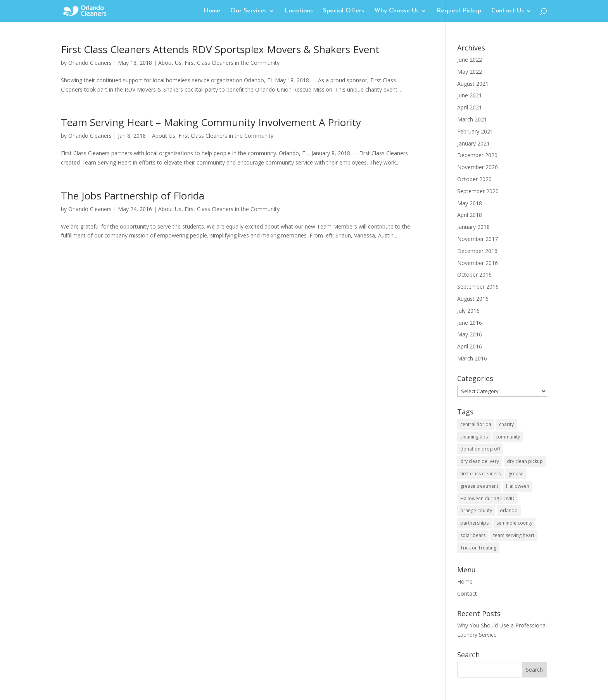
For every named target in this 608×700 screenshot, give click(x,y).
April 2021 (470, 107)
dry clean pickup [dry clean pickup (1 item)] (525, 461)
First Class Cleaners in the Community (232, 63)
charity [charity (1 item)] (506, 424)
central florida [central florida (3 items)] (476, 424)
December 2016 (477, 251)
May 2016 (470, 334)
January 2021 (473, 143)
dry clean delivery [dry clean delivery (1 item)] (480, 461)
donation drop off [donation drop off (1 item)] (480, 449)
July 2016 (468, 311)
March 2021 (472, 119)
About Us (170, 63)
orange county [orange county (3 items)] (476, 510)
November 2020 (478, 167)
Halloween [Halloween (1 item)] (518, 486)
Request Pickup (459, 11)
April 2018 (470, 215)
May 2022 (470, 72)
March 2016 (472, 358)
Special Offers (344, 11)
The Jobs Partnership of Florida (133, 196)
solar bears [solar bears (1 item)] (473, 535)
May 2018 (470, 203)
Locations (299, 11)
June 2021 (470, 95)
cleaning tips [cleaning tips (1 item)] (474, 437)
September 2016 (478, 287)
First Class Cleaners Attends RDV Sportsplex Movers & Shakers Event (220, 49)
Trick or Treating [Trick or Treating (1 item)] (478, 548)
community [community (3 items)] (508, 437)
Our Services (249, 11)
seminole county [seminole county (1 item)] (514, 523)
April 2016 (470, 346)
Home (212, 11)
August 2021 (473, 84)
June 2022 (470, 60)
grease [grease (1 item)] (516, 474)
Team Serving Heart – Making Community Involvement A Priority (211, 122)
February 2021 (475, 131)
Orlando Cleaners (90, 63)
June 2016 (470, 323)
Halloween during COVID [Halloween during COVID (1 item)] (487, 498)
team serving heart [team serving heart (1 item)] (514, 535)
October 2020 (474, 179)
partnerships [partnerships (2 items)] (474, 523)
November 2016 (478, 263)
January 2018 (473, 227)
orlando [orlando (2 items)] (509, 510)
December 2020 (477, 155)
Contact (467, 593)
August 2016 (473, 299)
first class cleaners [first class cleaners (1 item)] (480, 474)
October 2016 (474, 275)
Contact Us (508, 11)
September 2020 (478, 191)
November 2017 (478, 239)
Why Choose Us (396, 11)
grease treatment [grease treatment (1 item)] (479, 486)
